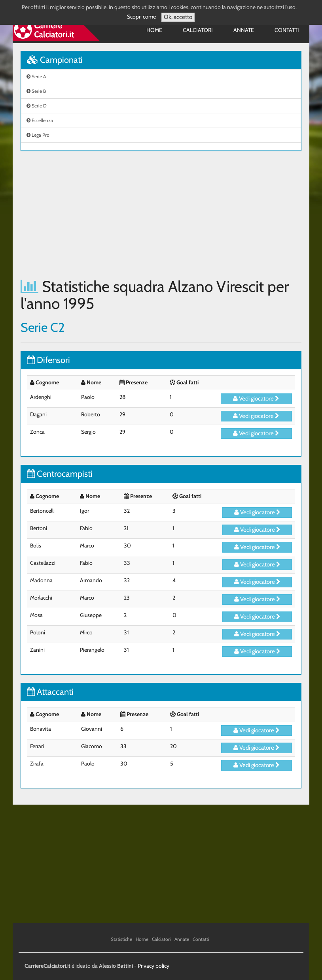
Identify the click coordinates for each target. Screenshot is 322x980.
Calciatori (198, 30)
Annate (244, 30)
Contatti (287, 30)
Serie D (37, 106)
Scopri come (141, 17)
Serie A (36, 76)
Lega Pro (38, 135)
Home (154, 30)
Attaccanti (50, 692)
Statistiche (121, 939)
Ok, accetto (178, 17)
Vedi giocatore (256, 399)
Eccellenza (40, 120)
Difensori (48, 360)
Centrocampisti (60, 474)
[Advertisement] (161, 214)
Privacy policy (153, 966)
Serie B (36, 91)
